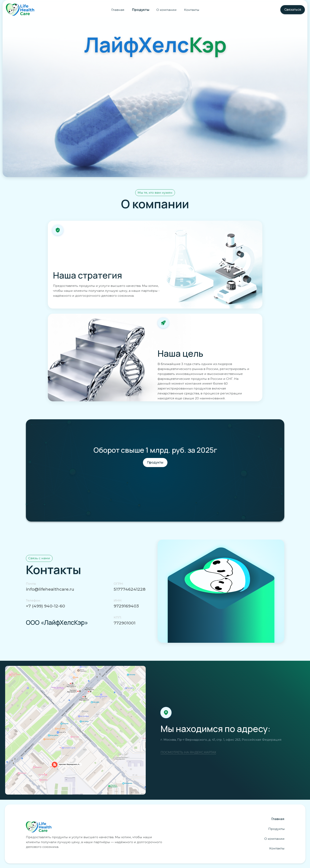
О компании (166, 10)
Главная (118, 10)
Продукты (141, 10)
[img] (75, 730)
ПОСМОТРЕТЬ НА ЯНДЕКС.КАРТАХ (188, 752)
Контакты (192, 10)
